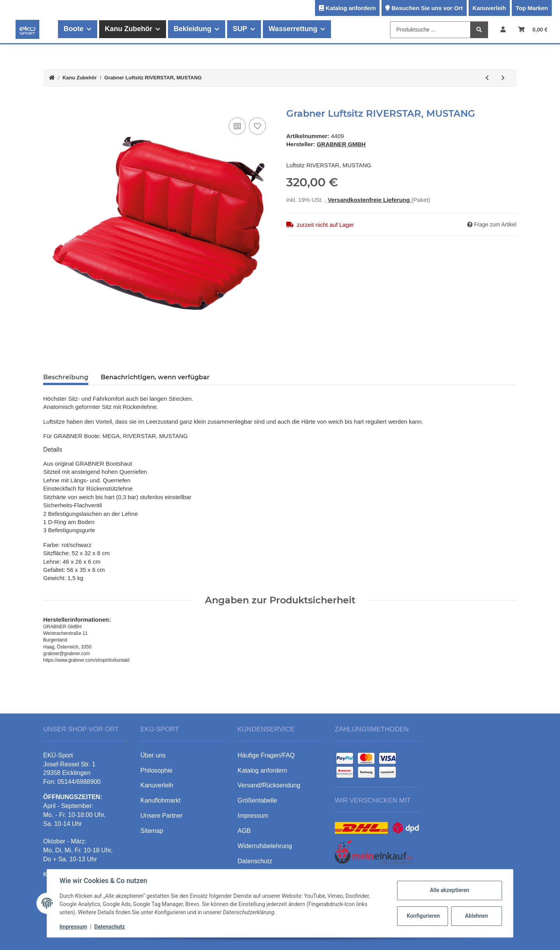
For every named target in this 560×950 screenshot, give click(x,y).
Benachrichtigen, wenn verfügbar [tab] (155, 377)
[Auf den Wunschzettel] (257, 126)
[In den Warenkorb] (49, 104)
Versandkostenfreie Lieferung (370, 200)
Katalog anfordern (351, 8)
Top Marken (532, 8)
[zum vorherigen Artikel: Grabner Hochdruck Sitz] (487, 78)
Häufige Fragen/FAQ (266, 755)
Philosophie (157, 770)
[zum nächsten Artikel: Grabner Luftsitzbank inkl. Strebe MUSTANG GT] (503, 78)
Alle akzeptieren (449, 890)
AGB (244, 831)
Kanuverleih (489, 8)
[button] (503, 29)
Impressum (73, 927)
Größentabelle (257, 800)
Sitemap (152, 831)
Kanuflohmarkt (160, 800)
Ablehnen (477, 916)
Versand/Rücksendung (269, 785)
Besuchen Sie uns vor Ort (427, 8)
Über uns (153, 755)
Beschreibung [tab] (66, 377)
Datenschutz (109, 927)
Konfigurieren (423, 916)
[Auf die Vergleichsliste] (237, 126)
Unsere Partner (162, 816)
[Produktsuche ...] (430, 30)
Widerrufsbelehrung (265, 846)
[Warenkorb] (533, 29)
